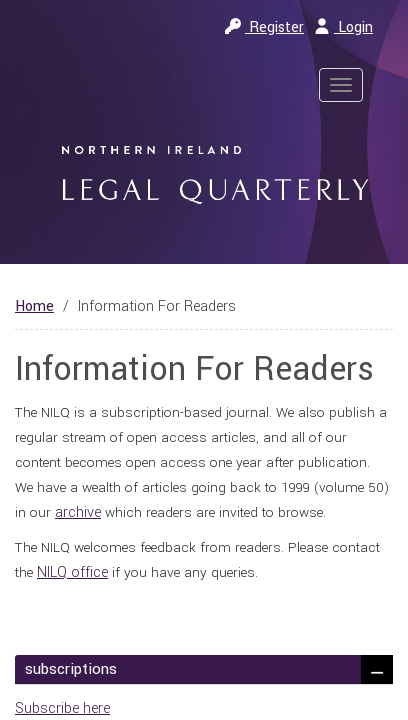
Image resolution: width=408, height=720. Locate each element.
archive (78, 512)
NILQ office (72, 572)
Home (34, 306)
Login (343, 27)
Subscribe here (62, 708)
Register (264, 27)
